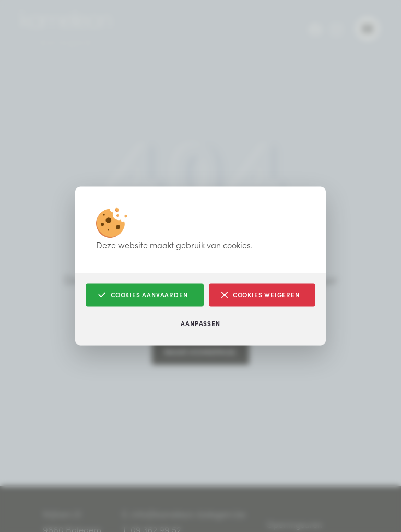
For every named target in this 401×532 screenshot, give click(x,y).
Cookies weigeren (261, 295)
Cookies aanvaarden (143, 295)
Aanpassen (200, 324)
